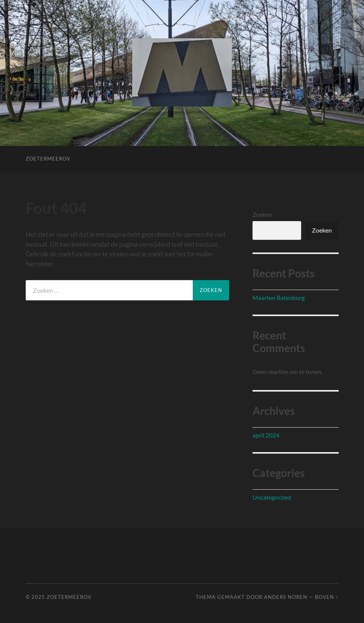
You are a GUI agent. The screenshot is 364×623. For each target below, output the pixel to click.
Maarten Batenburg (279, 298)
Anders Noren (286, 597)
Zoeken (262, 214)
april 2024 (266, 435)
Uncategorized (272, 497)
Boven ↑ (327, 597)
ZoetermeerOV (48, 159)
